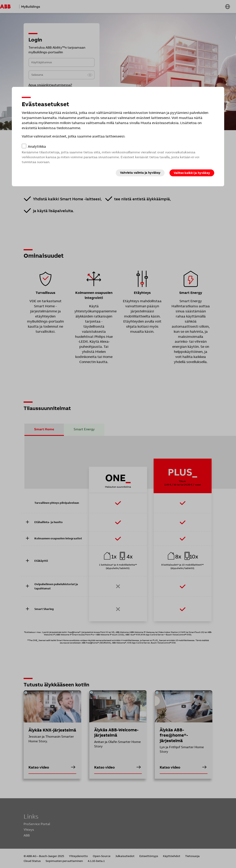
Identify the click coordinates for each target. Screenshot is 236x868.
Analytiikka (37, 146)
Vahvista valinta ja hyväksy (140, 173)
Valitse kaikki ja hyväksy (192, 173)
